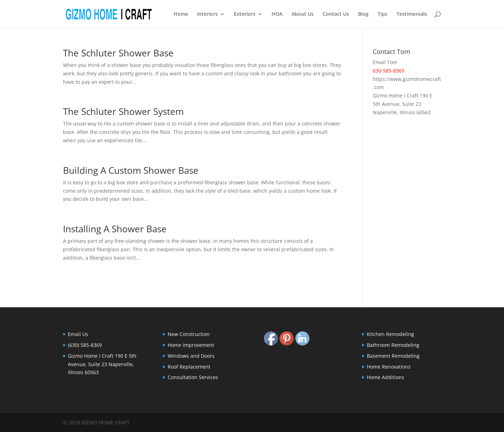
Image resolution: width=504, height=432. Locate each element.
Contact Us (336, 14)
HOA (277, 14)
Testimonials (412, 14)
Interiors (207, 14)
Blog (363, 14)
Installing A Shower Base (115, 229)
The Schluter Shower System (123, 111)
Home (181, 14)
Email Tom (385, 62)
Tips (383, 14)
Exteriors (245, 14)
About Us (303, 14)
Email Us (78, 334)
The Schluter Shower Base (118, 53)
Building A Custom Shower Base (131, 170)
